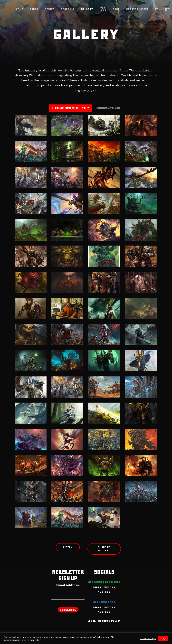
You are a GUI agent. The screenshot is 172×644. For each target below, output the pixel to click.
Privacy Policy (34, 640)
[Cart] (166, 9)
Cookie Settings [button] (148, 638)
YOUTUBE (104, 592)
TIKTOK (108, 588)
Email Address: (68, 585)
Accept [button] (163, 638)
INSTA (97, 588)
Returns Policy (110, 621)
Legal (92, 621)
